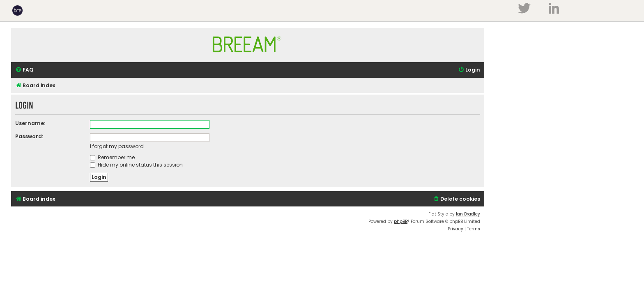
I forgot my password (117, 146)
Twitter (524, 8)
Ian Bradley (468, 214)
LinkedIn (554, 8)
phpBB (401, 221)
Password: (29, 136)
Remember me (112, 157)
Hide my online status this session (136, 165)
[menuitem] (24, 70)
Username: (30, 123)
